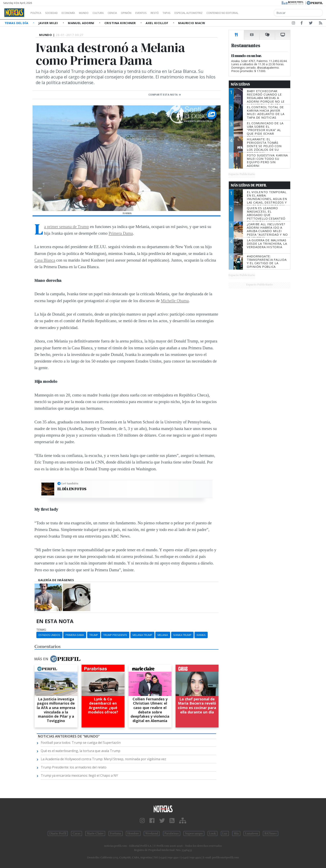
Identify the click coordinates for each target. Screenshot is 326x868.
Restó (176, 13)
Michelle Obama (175, 301)
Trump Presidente (115, 635)
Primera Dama (121, 233)
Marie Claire (95, 833)
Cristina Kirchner (121, 23)
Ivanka (201, 635)
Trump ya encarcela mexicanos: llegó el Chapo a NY (79, 775)
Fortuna (116, 833)
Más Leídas (240, 84)
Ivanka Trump (182, 635)
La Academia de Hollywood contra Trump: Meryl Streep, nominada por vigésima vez (103, 759)
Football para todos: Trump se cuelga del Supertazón (81, 743)
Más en (57, 659)
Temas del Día (17, 23)
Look (213, 833)
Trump (94, 635)
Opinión (143, 13)
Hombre (133, 833)
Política (37, 13)
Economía (75, 13)
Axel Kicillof (157, 23)
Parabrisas (172, 833)
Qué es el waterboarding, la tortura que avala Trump (81, 751)
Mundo (93, 13)
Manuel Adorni (82, 23)
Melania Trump (142, 635)
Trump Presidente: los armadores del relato (74, 767)
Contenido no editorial (257, 13)
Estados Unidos (49, 635)
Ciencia (126, 13)
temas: (41, 630)
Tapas (189, 13)
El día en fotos (72, 489)
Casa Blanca (45, 260)
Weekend (152, 833)
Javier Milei (49, 23)
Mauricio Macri (192, 23)
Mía (236, 833)
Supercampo (194, 833)
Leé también (70, 483)
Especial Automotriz (215, 13)
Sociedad (56, 13)
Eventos (160, 13)
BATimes (270, 833)
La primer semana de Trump (67, 227)
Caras (76, 833)
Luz (225, 833)
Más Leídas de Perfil (249, 185)
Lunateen (252, 833)
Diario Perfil (58, 833)
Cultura (110, 13)
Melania (163, 635)
